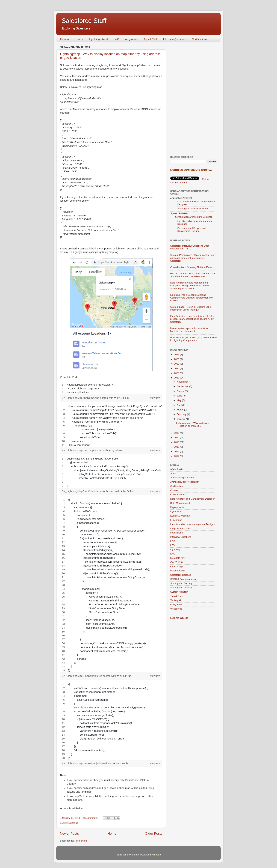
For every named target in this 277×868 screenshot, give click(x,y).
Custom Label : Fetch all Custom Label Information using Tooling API (191, 308)
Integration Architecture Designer (195, 217)
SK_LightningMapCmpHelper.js (80, 763)
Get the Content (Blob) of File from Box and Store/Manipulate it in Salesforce (193, 275)
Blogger (157, 855)
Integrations (131, 39)
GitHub (125, 398)
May (179, 400)
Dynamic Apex (178, 511)
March (180, 410)
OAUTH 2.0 (176, 562)
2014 (177, 451)
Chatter (174, 490)
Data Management (180, 503)
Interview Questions (175, 39)
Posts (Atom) (81, 841)
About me (65, 39)
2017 (177, 438)
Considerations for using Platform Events (192, 267)
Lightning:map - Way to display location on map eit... (193, 424)
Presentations (178, 571)
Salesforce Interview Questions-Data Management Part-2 (190, 247)
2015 (177, 447)
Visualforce (176, 609)
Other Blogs (177, 566)
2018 (177, 433)
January (181, 419)
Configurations (178, 495)
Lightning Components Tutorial (191, 170)
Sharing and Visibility (181, 588)
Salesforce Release (181, 575)
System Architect (179, 592)
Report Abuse (179, 618)
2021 (177, 369)
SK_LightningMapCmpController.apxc (84, 491)
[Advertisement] (194, 97)
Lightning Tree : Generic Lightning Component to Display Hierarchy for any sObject (191, 298)
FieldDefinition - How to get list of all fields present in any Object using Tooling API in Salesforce (192, 319)
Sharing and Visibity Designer (193, 209)
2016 (177, 442)
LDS (173, 541)
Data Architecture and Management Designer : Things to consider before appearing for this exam (189, 286)
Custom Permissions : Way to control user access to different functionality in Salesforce (192, 258)
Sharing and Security (181, 583)
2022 (177, 364)
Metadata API (177, 558)
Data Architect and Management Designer (192, 499)
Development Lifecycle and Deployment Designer (192, 230)
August (181, 391)
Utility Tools (176, 605)
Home (80, 39)
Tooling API (176, 600)
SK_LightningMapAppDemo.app (81, 398)
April (180, 405)
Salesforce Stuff (84, 21)
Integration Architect (181, 528)
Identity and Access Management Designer (193, 524)
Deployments (177, 507)
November (183, 382)
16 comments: (91, 818)
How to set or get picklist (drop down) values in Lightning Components (194, 339)
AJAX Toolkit (177, 469)
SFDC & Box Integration (183, 579)
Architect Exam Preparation (185, 482)
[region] (111, 389)
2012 (177, 456)
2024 (177, 355)
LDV (173, 545)
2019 (177, 378)
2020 (177, 373)
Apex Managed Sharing (183, 478)
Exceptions (176, 520)
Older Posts (154, 833)
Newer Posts (69, 833)
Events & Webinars (180, 516)
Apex (173, 474)
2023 (177, 359)
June (180, 396)
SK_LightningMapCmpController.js (82, 676)
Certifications (200, 39)
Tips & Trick (151, 39)
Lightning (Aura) (98, 39)
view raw (155, 398)
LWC (116, 39)
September (183, 386)
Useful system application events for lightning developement (189, 330)
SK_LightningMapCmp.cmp (78, 451)
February (182, 414)
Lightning (73, 823)
